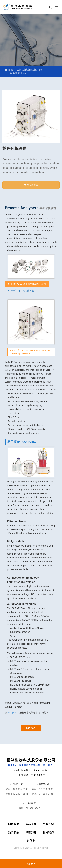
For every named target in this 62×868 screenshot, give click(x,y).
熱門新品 (14, 832)
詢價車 (31, 841)
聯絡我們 (48, 832)
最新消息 (31, 832)
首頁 (9, 70)
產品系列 (31, 824)
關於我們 (14, 824)
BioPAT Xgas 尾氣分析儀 (21, 290)
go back (31, 728)
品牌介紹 (48, 824)
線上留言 (12, 712)
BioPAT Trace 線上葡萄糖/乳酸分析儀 (27, 284)
